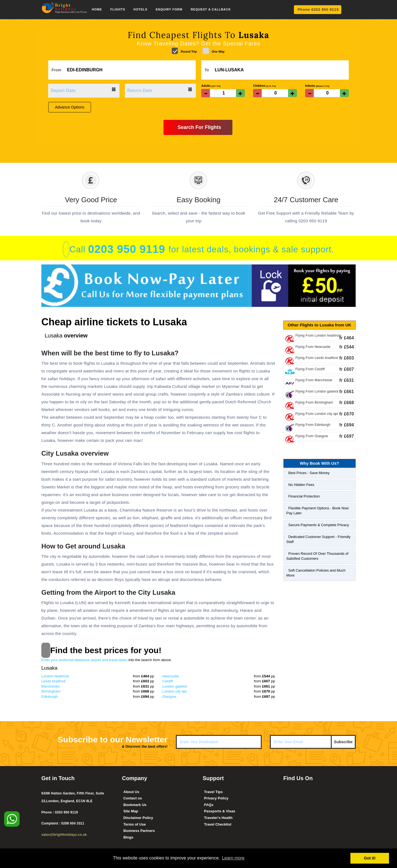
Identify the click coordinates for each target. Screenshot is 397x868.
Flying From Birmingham (314, 402)
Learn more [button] (233, 858)
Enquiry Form (169, 9)
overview (66, 336)
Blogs (128, 837)
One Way (214, 51)
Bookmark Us (135, 805)
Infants (317, 86)
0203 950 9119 (128, 249)
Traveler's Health (218, 818)
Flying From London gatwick (317, 391)
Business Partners (139, 831)
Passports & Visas (220, 811)
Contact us (133, 798)
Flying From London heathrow (318, 336)
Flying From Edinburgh (313, 425)
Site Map (131, 811)
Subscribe (343, 742)
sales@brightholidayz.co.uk (64, 835)
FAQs (209, 805)
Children (265, 86)
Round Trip (184, 51)
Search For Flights (198, 127)
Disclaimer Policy (138, 818)
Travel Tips (213, 792)
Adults (211, 86)
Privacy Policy (216, 798)
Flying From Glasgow (312, 436)
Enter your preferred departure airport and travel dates (107, 660)
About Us (132, 792)
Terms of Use (135, 824)
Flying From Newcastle (313, 347)
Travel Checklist (218, 824)
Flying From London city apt (317, 414)
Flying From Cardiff (310, 369)
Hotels (140, 9)
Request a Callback (211, 9)
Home (97, 9)
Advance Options (70, 107)
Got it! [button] (370, 858)
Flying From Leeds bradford (317, 358)
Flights (118, 9)
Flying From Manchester (314, 380)
